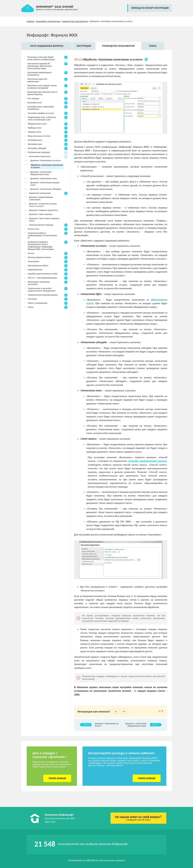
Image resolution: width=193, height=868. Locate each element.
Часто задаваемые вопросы (47, 46)
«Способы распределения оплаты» (147, 461)
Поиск (153, 46)
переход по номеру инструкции (150, 8)
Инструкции (84, 46)
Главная (30, 21)
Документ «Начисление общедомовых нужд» (136, 725)
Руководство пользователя (75, 21)
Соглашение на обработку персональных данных (97, 860)
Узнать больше (57, 778)
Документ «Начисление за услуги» (107, 725)
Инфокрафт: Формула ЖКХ (48, 21)
